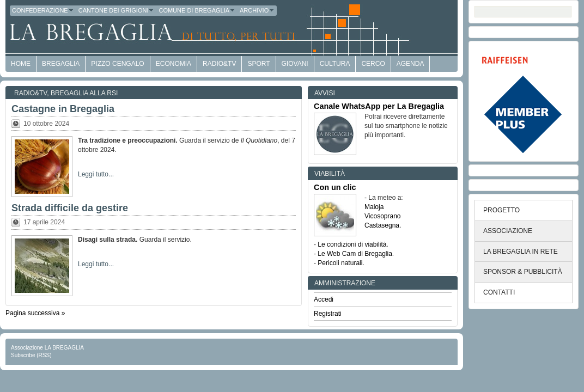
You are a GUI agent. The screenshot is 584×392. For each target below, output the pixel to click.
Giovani (295, 64)
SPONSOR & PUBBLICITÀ (523, 272)
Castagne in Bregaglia (63, 109)
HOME (21, 64)
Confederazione (43, 10)
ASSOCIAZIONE (508, 231)
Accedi (324, 299)
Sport (258, 64)
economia (174, 64)
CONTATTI (499, 292)
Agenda (410, 64)
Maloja (374, 207)
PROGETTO (501, 210)
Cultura (335, 64)
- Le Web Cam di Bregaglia (353, 254)
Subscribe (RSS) (31, 355)
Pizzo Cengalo (117, 64)
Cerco (373, 64)
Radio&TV (219, 64)
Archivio (257, 10)
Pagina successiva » (35, 313)
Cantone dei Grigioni (117, 10)
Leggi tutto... (96, 174)
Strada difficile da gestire (70, 208)
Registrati (328, 314)
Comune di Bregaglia (197, 10)
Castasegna (382, 225)
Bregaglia (61, 64)
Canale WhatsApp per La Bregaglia (379, 106)
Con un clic (335, 187)
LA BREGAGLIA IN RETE (521, 252)
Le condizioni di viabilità (352, 244)
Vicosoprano (383, 216)
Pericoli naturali (340, 263)
